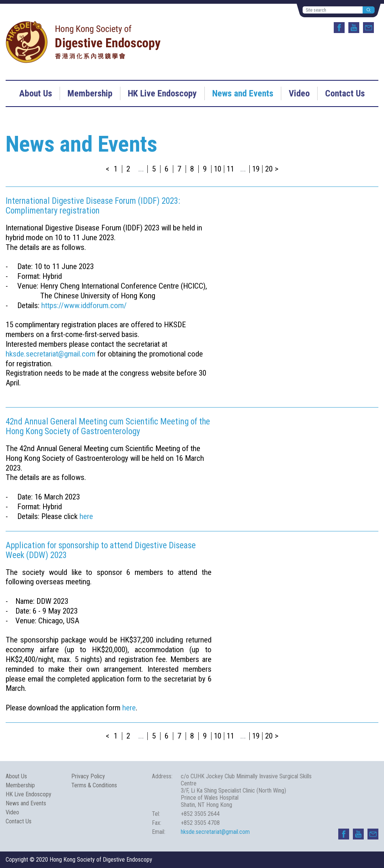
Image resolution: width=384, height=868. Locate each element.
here (86, 516)
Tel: (156, 814)
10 (217, 169)
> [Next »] (277, 169)
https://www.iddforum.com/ (84, 305)
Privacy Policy (88, 776)
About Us (36, 93)
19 (256, 169)
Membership (90, 93)
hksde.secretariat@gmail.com (50, 354)
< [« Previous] (108, 169)
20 (269, 169)
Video (299, 93)
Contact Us (345, 93)
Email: (159, 832)
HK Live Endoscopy (162, 93)
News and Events (243, 93)
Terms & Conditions (94, 785)
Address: (162, 776)
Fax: (157, 823)
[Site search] (333, 10)
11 (230, 169)
